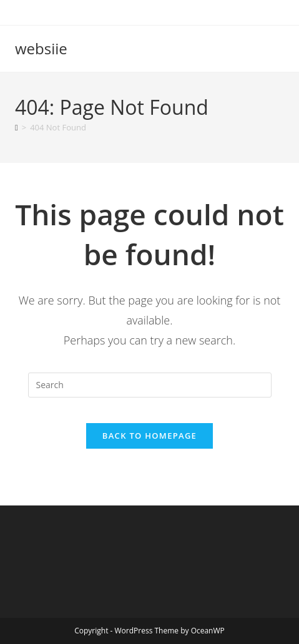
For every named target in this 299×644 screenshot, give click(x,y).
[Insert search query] (150, 385)
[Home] (17, 127)
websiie (41, 48)
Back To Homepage (149, 436)
